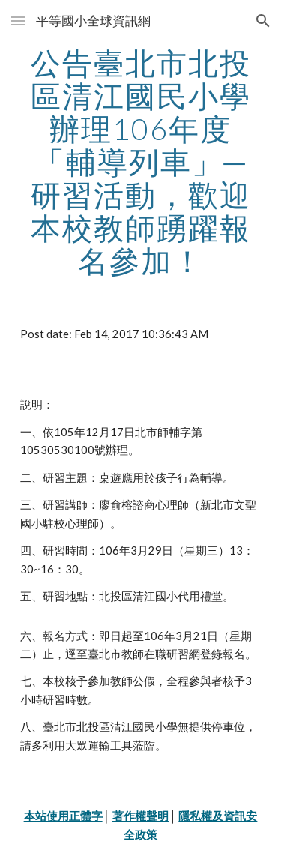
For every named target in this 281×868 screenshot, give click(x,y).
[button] (18, 21)
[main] (141, 162)
